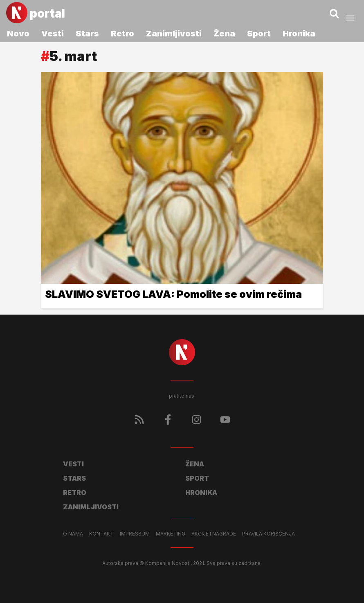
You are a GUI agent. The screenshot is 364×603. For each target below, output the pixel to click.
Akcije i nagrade (214, 534)
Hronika (299, 34)
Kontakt (101, 534)
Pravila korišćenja (269, 534)
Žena (224, 34)
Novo (18, 34)
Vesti (53, 34)
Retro (122, 34)
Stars (87, 34)
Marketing (171, 534)
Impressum (135, 534)
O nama (73, 534)
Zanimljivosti (174, 34)
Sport (259, 34)
